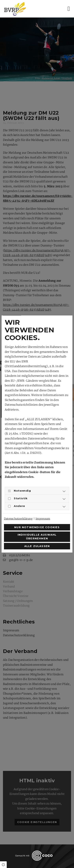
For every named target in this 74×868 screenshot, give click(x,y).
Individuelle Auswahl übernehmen (37, 537)
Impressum (43, 519)
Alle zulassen (37, 546)
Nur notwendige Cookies (37, 527)
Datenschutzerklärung (18, 519)
